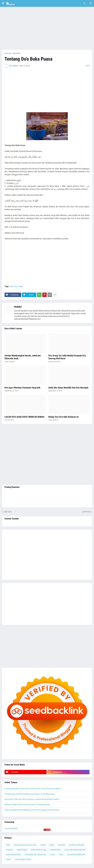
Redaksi (18, 307)
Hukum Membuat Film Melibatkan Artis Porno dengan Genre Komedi (32, 810)
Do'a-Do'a (17, 53)
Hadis (21, 286)
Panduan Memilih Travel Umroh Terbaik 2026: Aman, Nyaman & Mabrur (33, 789)
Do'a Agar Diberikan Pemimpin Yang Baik (22, 388)
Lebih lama (86, 512)
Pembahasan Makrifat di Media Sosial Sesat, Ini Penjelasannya (30, 794)
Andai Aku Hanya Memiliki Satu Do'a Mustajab (68, 388)
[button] (3, 3)
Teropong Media (11, 828)
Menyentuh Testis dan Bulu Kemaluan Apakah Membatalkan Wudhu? (32, 799)
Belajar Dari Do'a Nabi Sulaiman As (64, 417)
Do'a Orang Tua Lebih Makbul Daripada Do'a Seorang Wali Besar (67, 357)
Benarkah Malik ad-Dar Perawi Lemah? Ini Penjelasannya (27, 805)
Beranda (8, 53)
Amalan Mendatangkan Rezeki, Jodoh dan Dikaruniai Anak (23, 357)
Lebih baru (8, 512)
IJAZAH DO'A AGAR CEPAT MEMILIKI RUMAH (24, 417)
